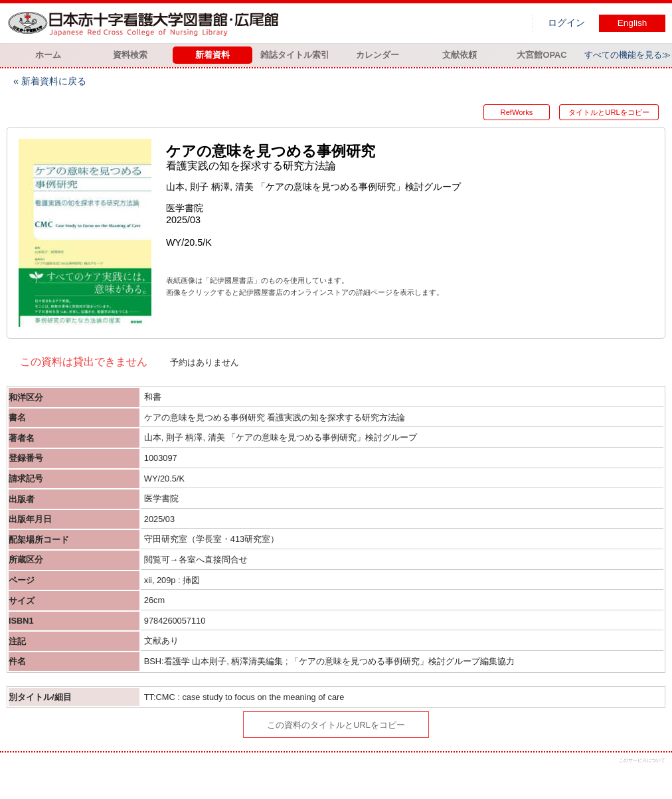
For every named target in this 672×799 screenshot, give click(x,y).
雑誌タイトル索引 (295, 55)
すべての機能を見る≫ (628, 55)
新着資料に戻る (54, 81)
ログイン (566, 23)
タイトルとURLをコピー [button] (609, 112)
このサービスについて (642, 760)
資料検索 (130, 55)
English (632, 23)
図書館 (146, 23)
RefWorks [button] (517, 112)
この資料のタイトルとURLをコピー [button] (336, 725)
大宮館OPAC (542, 55)
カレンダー (378, 55)
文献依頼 (460, 55)
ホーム (48, 55)
